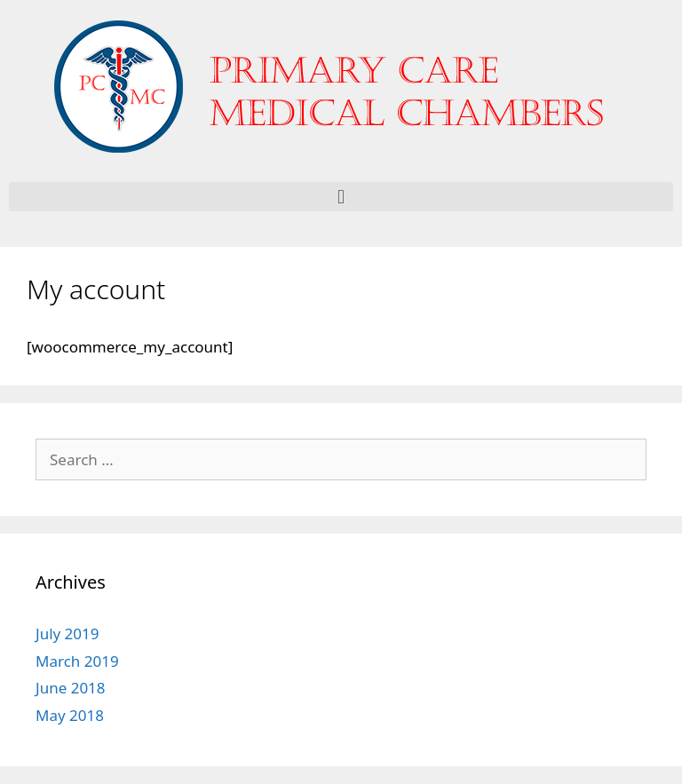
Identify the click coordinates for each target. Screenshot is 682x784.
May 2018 (70, 715)
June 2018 (71, 688)
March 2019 (77, 661)
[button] (341, 197)
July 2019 (67, 634)
